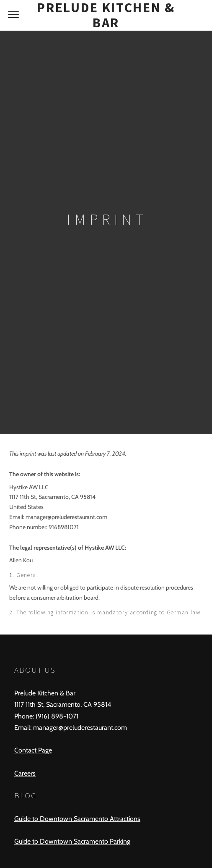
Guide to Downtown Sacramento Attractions (77, 819)
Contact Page (33, 750)
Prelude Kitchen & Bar (106, 15)
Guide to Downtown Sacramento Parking (72, 841)
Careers (25, 773)
